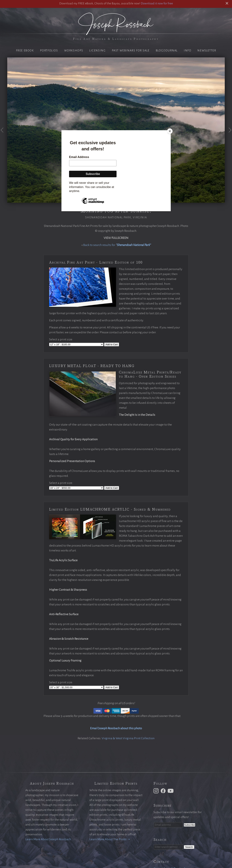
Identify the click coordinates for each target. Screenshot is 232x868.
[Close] (170, 131)
